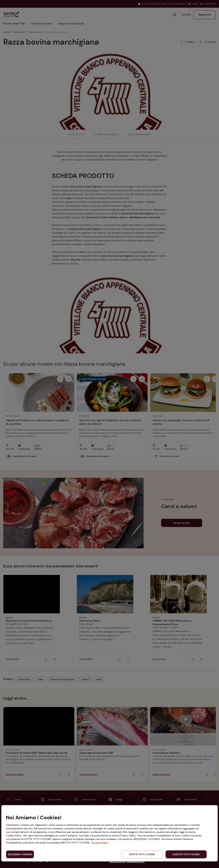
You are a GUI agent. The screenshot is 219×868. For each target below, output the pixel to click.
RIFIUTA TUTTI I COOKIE (142, 854)
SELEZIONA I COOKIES (20, 854)
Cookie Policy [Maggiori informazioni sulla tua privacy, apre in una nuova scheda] (100, 843)
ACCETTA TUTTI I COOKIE (186, 854)
